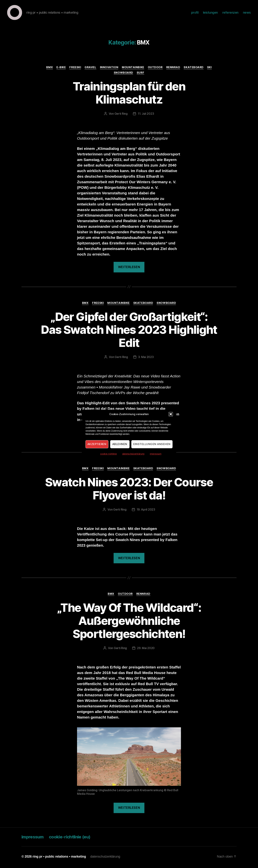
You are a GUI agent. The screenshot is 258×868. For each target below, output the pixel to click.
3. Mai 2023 (146, 358)
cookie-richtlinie (108, 454)
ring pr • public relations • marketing (59, 858)
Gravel (90, 68)
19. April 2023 (146, 511)
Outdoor (155, 68)
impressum (156, 454)
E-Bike (61, 68)
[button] (171, 414)
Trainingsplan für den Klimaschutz (129, 94)
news (247, 13)
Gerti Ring (121, 115)
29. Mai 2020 (146, 649)
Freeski (75, 68)
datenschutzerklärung (133, 454)
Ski (209, 68)
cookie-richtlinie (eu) (70, 838)
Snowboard (123, 74)
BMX (50, 68)
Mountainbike (133, 68)
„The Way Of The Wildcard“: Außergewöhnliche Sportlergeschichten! (129, 622)
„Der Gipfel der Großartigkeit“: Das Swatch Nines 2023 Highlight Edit (129, 331)
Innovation (109, 68)
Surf (140, 74)
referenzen (230, 13)
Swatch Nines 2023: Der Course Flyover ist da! (129, 490)
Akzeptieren (97, 444)
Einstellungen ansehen (152, 444)
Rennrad (173, 68)
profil (195, 13)
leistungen (210, 13)
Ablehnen (120, 444)
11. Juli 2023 (146, 115)
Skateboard (194, 68)
